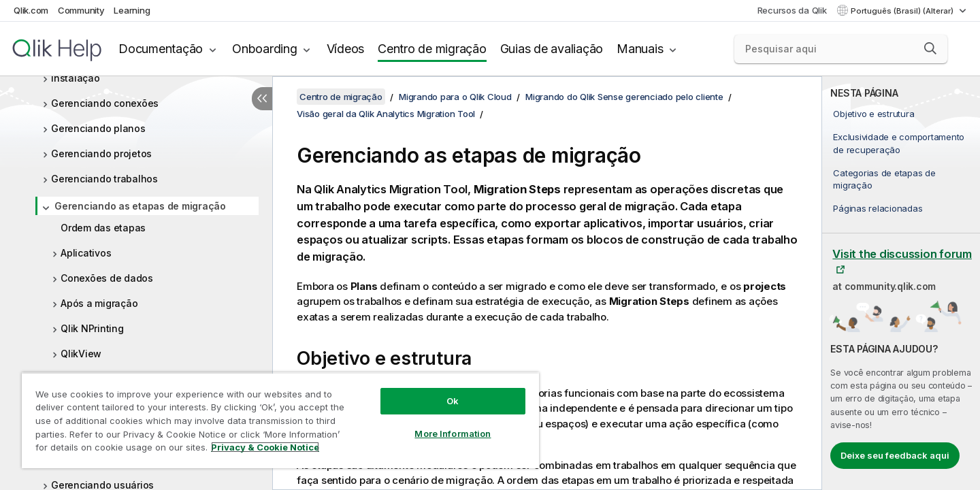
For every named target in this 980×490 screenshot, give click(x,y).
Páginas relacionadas (878, 208)
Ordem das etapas (103, 228)
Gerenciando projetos (101, 153)
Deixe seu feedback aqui (895, 455)
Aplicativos (86, 253)
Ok (453, 401)
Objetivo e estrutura (873, 114)
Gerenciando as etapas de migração (140, 206)
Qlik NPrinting (92, 328)
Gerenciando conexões (105, 103)
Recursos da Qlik (792, 10)
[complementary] (901, 283)
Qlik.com (31, 10)
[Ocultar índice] (262, 99)
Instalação (76, 78)
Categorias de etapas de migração (884, 179)
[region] (280, 420)
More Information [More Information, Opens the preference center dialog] (453, 434)
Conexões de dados (107, 278)
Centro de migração (432, 49)
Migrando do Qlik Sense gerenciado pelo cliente (624, 97)
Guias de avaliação (552, 49)
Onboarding (265, 49)
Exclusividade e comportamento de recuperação (899, 143)
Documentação (161, 49)
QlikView (81, 354)
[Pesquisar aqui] (841, 49)
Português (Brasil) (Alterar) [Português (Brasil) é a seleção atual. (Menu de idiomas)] (903, 11)
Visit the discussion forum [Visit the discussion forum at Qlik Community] (902, 254)
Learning (132, 10)
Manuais (640, 49)
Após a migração (99, 303)
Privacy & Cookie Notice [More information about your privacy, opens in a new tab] (265, 447)
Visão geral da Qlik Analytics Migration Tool (386, 114)
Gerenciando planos (98, 128)
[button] (930, 48)
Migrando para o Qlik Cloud (455, 97)
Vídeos (346, 49)
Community (81, 10)
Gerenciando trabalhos (104, 179)
